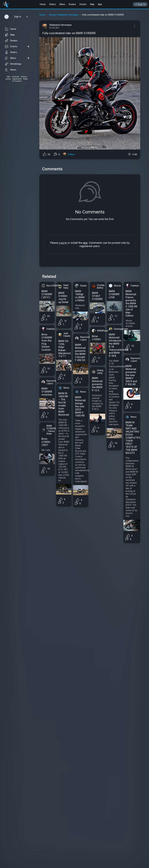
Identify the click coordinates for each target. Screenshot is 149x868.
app (85, 243)
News (11, 70)
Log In (63, 243)
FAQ (8, 77)
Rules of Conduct (20, 80)
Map (92, 4)
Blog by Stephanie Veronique (64, 15)
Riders (53, 4)
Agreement (17, 79)
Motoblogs (13, 64)
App (100, 4)
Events (83, 4)
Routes (72, 4)
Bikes (62, 4)
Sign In (140, 4)
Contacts (16, 77)
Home (43, 4)
